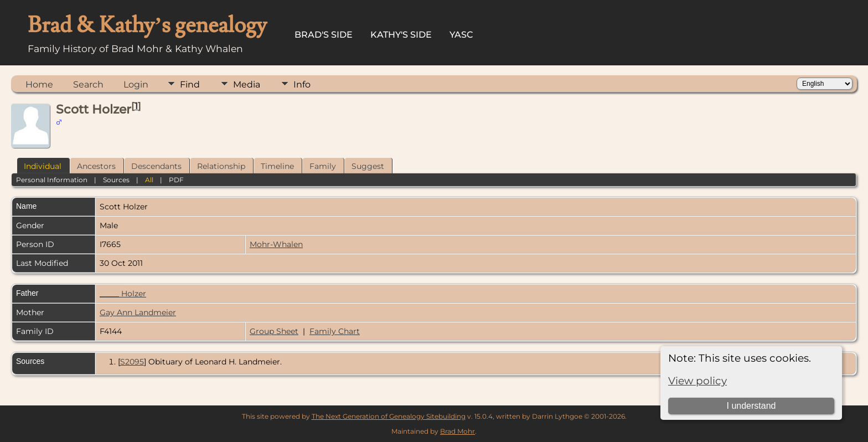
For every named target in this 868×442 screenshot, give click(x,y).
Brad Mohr (458, 431)
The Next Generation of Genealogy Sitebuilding (389, 416)
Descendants (156, 166)
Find (190, 84)
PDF (176, 180)
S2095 (132, 362)
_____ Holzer (123, 294)
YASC (461, 35)
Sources (116, 180)
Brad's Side (324, 35)
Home (39, 84)
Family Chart (335, 331)
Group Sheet (274, 331)
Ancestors (96, 166)
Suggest (368, 166)
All (149, 180)
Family (323, 166)
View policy (697, 381)
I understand (751, 406)
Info (302, 84)
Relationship (221, 166)
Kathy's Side (401, 35)
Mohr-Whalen (276, 244)
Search (88, 84)
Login (136, 84)
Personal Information (52, 180)
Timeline (277, 166)
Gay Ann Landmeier (138, 312)
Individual (43, 166)
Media (247, 84)
